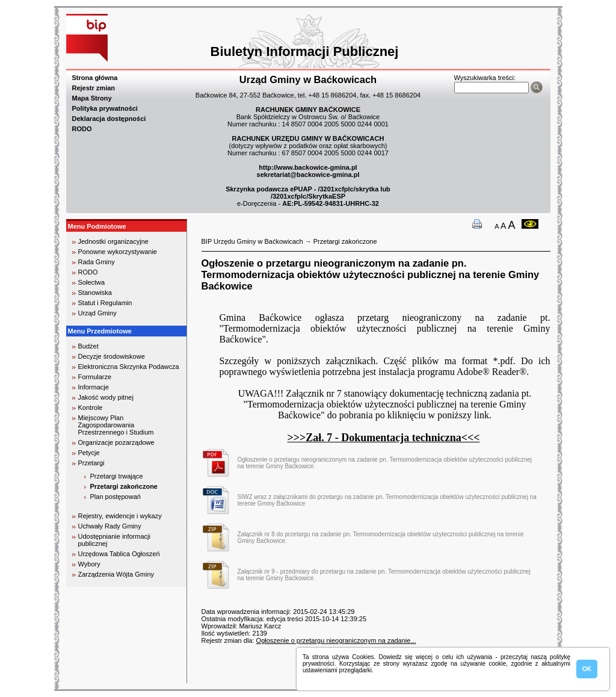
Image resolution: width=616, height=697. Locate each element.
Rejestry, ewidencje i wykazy (120, 516)
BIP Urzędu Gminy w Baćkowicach (252, 241)
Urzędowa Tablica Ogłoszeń (119, 554)
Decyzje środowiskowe (112, 356)
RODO (82, 129)
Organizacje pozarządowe (116, 442)
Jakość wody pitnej (106, 397)
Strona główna (95, 78)
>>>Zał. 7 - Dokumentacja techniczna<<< (383, 438)
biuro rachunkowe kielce (105, 678)
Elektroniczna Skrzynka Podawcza (129, 367)
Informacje (94, 387)
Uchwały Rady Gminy (110, 526)
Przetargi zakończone (124, 486)
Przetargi (91, 463)
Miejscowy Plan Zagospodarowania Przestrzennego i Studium (116, 425)
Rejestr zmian (94, 88)
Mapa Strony (92, 98)
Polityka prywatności (105, 108)
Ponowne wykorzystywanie (118, 252)
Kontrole (91, 407)
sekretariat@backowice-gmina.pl (308, 175)
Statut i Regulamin (105, 303)
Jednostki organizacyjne (113, 241)
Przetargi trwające (117, 476)
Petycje (89, 453)
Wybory (89, 564)
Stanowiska (95, 293)
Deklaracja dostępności (109, 119)
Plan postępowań (115, 497)
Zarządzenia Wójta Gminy (116, 574)
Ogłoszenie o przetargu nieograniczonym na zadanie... (336, 640)
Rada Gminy (97, 262)
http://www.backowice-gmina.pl (308, 167)
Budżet (88, 346)
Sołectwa (92, 282)
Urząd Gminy (97, 313)
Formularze (95, 377)
